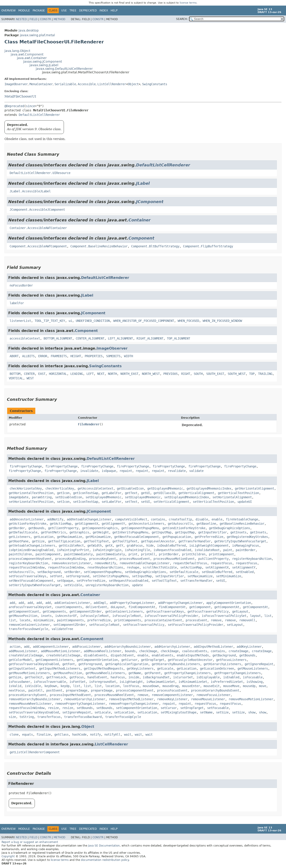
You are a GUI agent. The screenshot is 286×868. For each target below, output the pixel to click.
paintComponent (48, 554)
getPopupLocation (177, 537)
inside (134, 677)
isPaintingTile (137, 550)
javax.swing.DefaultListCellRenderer (64, 69)
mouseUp (249, 686)
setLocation (124, 712)
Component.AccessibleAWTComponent (38, 246)
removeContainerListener (29, 625)
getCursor (129, 660)
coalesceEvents (195, 651)
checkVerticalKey (60, 488)
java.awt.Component (27, 54)
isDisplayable (208, 677)
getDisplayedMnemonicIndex (209, 488)
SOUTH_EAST (215, 374)
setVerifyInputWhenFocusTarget (35, 585)
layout (255, 616)
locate (25, 620)
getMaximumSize (69, 537)
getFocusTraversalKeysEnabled (34, 664)
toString (27, 717)
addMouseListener (23, 651)
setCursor (169, 708)
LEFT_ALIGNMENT (120, 338)
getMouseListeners (253, 669)
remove (216, 620)
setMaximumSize (200, 576)
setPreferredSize (91, 581)
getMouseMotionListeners (29, 673)
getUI (145, 493)
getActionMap (61, 524)
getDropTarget (153, 660)
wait (128, 734)
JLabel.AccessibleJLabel (30, 191)
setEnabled (245, 572)
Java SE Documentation (104, 846)
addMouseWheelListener (103, 651)
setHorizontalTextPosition (31, 502)
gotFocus (77, 677)
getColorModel (20, 660)
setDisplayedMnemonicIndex (187, 497)
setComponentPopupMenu (103, 572)
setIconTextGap (86, 502)
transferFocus (49, 717)
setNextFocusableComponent (31, 581)
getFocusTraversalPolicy (208, 611)
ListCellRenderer (112, 84)
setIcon (63, 502)
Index (104, 11)
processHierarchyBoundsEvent (215, 690)
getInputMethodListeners (60, 669)
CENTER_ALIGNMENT (90, 338)
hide (150, 545)
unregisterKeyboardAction (107, 585)
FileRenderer (89, 424)
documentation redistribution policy (105, 860)
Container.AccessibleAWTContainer (38, 228)
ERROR (43, 356)
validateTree (62, 629)
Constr (45, 19)
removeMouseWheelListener (30, 704)
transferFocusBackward (83, 717)
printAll (148, 554)
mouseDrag (170, 686)
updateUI (245, 502)
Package (39, 11)
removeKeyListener (172, 699)
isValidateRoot (207, 550)
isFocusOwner (19, 682)
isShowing (254, 682)
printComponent (221, 554)
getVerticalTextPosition (238, 493)
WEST (30, 378)
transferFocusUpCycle (123, 717)
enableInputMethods (193, 655)
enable (217, 519)
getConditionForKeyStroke (184, 528)
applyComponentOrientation (229, 603)
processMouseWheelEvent (114, 695)
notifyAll (112, 734)
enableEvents (162, 655)
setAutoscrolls (21, 572)
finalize (44, 734)
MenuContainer (41, 84)
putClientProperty (213, 559)
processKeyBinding (70, 559)
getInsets (238, 532)
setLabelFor (111, 502)
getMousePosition (23, 616)
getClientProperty (63, 528)
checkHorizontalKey (26, 488)
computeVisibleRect (131, 519)
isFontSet (78, 682)
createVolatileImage (26, 655)
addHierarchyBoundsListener (128, 647)
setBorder (72, 572)
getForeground (90, 664)
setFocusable (218, 708)
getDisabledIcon (130, 488)
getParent (153, 673)
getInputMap (162, 532)
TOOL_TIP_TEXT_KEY (50, 321)
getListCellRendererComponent (35, 752)
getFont (69, 664)
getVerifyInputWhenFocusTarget (240, 541)
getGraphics (79, 532)
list (268, 616)
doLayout (118, 607)
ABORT (14, 356)
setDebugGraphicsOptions (145, 572)
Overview (8, 11)
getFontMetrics (53, 532)
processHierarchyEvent (27, 695)
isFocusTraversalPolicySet (224, 616)
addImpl (100, 603)
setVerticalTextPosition (213, 502)
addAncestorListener (27, 519)
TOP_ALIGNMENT (179, 338)
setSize (222, 712)
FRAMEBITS (59, 356)
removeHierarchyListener (85, 699)
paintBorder (246, 550)
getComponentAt (227, 607)
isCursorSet (183, 677)
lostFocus (131, 686)
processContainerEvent (163, 620)
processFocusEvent (172, 690)
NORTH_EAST (129, 374)
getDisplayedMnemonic (165, 488)
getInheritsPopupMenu (130, 532)
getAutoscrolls (180, 524)
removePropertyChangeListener (80, 704)
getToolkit (34, 677)
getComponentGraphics (100, 528)
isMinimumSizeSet (193, 682)
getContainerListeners (124, 611)
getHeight (101, 532)
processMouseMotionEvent (174, 559)
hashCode (79, 734)
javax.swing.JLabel (44, 65)
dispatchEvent (122, 655)
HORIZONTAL (58, 374)
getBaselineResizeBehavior (242, 524)
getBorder (17, 528)
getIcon (63, 493)
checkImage (148, 651)
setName (206, 712)
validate (196, 471)
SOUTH (198, 374)
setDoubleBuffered (217, 572)
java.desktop (29, 30)
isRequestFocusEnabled (172, 550)
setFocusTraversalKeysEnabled (34, 712)
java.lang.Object (17, 51)
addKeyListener (249, 647)
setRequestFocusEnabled (128, 581)
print (133, 554)
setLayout (235, 625)
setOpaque (65, 581)
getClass (61, 734)
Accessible (87, 84)
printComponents (128, 620)
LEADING (77, 374)
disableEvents (95, 655)
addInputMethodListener (213, 647)
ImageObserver (16, 84)
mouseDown (151, 686)
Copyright (8, 856)
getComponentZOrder (86, 611)
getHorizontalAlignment (254, 488)
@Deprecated (14, 106)
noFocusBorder (21, 285)
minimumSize (44, 620)
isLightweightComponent (209, 545)
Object (133, 84)
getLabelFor (111, 493)
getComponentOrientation (97, 660)
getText (131, 493)
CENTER (29, 374)
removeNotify (105, 563)
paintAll (36, 690)
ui (70, 321)
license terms (188, 3)
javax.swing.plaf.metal (37, 35)
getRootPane (19, 541)
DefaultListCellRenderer (39, 115)
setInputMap (142, 576)
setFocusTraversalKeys (27, 576)
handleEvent (97, 677)
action (15, 647)
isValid (15, 686)
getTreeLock (56, 677)
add (12, 603)
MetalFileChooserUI (20, 96)
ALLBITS (28, 356)
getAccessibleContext (95, 488)
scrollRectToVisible (160, 567)
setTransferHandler (196, 581)
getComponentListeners (54, 660)
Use (64, 11)
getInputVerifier (212, 532)
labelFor (17, 303)
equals (27, 734)
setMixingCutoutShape (179, 712)
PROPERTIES (94, 356)
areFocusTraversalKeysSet (30, 607)
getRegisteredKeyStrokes (247, 537)
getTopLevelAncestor (158, 541)
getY (120, 545)
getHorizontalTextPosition (31, 493)
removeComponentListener (172, 695)
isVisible (33, 686)
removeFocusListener (213, 695)
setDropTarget (192, 708)
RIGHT (186, 374)
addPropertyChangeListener (132, 603)
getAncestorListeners (146, 524)
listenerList (20, 321)
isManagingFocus (246, 545)
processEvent (196, 620)
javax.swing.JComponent (43, 62)
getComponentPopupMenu (140, 528)
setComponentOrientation (137, 708)
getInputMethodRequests (103, 669)
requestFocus (221, 563)
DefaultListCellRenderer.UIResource (40, 173)
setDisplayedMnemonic (103, 497)
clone (14, 734)
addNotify (55, 519)
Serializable (65, 84)
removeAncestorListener (71, 563)
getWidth (95, 545)
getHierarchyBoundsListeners (176, 664)
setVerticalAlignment (171, 502)
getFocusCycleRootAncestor (190, 660)
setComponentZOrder (69, 625)
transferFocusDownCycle (28, 629)
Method (59, 19)
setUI (145, 502)
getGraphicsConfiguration (127, 664)
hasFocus (118, 677)
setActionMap (191, 567)
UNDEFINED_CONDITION (93, 321)
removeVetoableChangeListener (145, 563)
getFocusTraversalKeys (165, 611)
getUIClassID (164, 493)
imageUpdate (19, 497)
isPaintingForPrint (73, 550)
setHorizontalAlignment (232, 497)
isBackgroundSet (156, 677)
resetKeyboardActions (105, 567)
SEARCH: (182, 19)
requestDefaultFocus (190, 563)
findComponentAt (142, 607)
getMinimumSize (98, 537)
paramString (42, 497)
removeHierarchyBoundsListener (35, 699)
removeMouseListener (208, 699)
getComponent (200, 607)
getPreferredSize (209, 537)
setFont (56, 576)
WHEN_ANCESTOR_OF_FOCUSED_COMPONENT (144, 321)
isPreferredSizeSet (227, 682)
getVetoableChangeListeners (32, 545)
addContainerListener (72, 603)
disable (202, 519)
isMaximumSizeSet (161, 682)
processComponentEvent (135, 690)
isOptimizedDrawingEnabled (31, 550)
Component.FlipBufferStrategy (208, 246)
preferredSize (99, 620)
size (12, 717)
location (112, 686)
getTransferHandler (195, 541)
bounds (130, 651)
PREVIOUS (170, 374)
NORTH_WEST (151, 374)
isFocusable (253, 677)
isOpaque (109, 471)
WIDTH (128, 356)
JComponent (150, 202)
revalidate (177, 471)
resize (53, 708)
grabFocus (135, 545)
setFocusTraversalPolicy (144, 625)
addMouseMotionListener (61, 651)
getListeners (19, 537)
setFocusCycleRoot (104, 625)
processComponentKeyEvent (30, 559)
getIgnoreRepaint (259, 664)
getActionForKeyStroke (27, 524)
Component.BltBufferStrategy (155, 246)
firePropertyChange (26, 466)
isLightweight (131, 682)
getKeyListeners (140, 669)
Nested (21, 19)
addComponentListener (51, 647)
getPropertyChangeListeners (187, 673)
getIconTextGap (86, 493)
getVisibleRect (71, 545)
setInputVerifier (170, 576)
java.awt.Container (32, 58)
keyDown (51, 686)
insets (46, 616)
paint (228, 550)
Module (24, 11)
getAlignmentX (86, 524)
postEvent (54, 690)
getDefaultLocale (23, 532)
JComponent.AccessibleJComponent (37, 210)
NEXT (101, 374)
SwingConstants (155, 84)
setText (131, 502)
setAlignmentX (217, 567)
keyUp (65, 686)
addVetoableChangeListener (89, 519)
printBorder (169, 554)
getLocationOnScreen (217, 669)
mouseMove (231, 686)
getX (109, 545)
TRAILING (265, 374)
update (137, 585)
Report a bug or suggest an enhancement (30, 842)
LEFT (90, 374)
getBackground (224, 655)
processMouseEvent (135, 559)
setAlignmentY (244, 567)
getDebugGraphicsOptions (229, 528)
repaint (126, 471)
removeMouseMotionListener (251, 699)
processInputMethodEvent (70, 695)
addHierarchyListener (172, 647)
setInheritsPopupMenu (111, 576)
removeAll (247, 620)
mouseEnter (191, 686)
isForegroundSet (103, 682)
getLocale (165, 669)
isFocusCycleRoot (95, 616)
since (30, 106)
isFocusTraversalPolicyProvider (171, 616)
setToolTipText (164, 581)
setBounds (85, 708)
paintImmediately (78, 554)
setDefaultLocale (184, 572)
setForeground (78, 576)
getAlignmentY (113, 524)
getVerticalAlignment (196, 493)
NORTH (112, 374)
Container (140, 220)
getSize (38, 541)
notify (95, 734)
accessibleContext (25, 338)
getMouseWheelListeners (105, 673)
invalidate (89, 471)
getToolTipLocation (64, 541)
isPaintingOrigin (107, 550)
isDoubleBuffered (171, 545)
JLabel (143, 183)
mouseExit (212, 686)
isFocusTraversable (50, 682)
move (263, 686)
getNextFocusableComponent (137, 537)
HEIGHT (76, 356)
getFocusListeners (231, 660)
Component (141, 238)
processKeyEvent (103, 559)
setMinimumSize (229, 576)
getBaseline (206, 524)
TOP (252, 374)
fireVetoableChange (242, 519)
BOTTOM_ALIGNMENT (58, 338)
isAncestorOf (66, 616)
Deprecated (88, 11)
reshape (133, 567)
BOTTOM (15, 374)
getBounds (36, 528)
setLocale (103, 712)
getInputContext (22, 669)
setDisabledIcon (69, 497)
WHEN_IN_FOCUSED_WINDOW (222, 321)
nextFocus (17, 690)
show (252, 712)
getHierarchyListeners (222, 664)
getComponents (54, 611)
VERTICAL (16, 378)
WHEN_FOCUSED (188, 321)
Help (114, 11)
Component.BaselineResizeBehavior (99, 246)
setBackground (49, 572)
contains (158, 519)
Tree (73, 11)
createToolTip (180, 519)
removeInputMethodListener (131, 699)
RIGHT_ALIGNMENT (150, 338)
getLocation (44, 537)
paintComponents (70, 620)
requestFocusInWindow (27, 567)
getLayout (240, 611)
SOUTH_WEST (237, 374)
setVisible (73, 585)
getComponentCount (24, 611)
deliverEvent (96, 607)
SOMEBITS (113, 356)
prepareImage (77, 690)
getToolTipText (96, 541)
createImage (238, 651)
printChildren (194, 554)
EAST (42, 374)
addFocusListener (86, 647)
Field (33, 19)
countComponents (69, 607)
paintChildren (20, 554)
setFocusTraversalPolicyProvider (196, 625)
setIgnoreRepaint (77, 712)
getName (135, 673)
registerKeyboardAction (252, 559)
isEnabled (231, 677)
